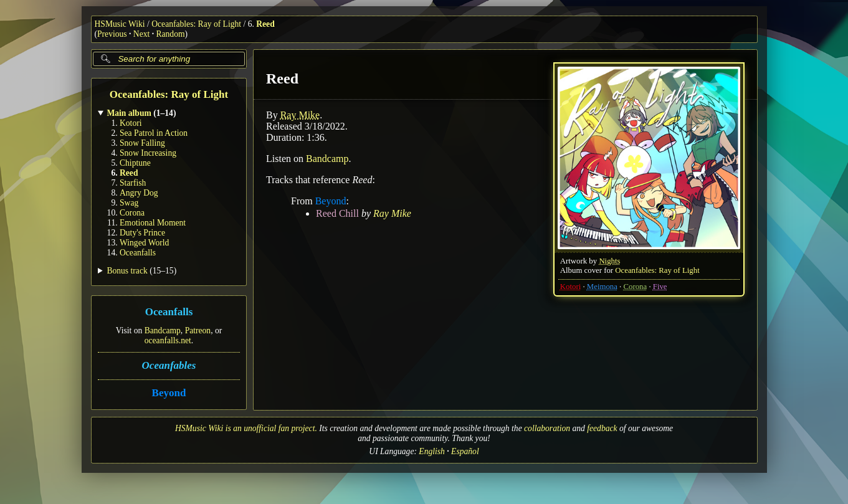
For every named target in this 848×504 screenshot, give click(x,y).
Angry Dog (139, 193)
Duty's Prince (142, 233)
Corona (132, 213)
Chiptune (135, 163)
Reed (265, 24)
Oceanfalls (138, 253)
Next (141, 34)
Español (465, 451)
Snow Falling (142, 143)
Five (660, 287)
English (432, 451)
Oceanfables (169, 365)
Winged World (144, 243)
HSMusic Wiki (120, 24)
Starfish (133, 183)
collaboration (547, 428)
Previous (112, 34)
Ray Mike (300, 115)
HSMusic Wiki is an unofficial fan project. (246, 428)
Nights (609, 261)
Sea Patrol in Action (154, 133)
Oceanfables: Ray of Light (196, 24)
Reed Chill (337, 213)
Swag (129, 203)
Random (170, 34)
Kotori (131, 123)
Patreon (198, 330)
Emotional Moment (153, 223)
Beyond (169, 393)
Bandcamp (162, 330)
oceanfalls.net (167, 340)
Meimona (602, 287)
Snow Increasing (148, 153)
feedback (602, 428)
